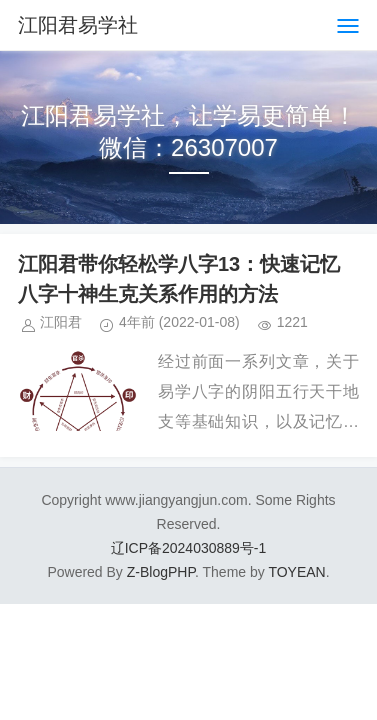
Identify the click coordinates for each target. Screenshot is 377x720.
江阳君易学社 (78, 25)
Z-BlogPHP (161, 572)
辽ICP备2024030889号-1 (189, 548)
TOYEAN (296, 572)
